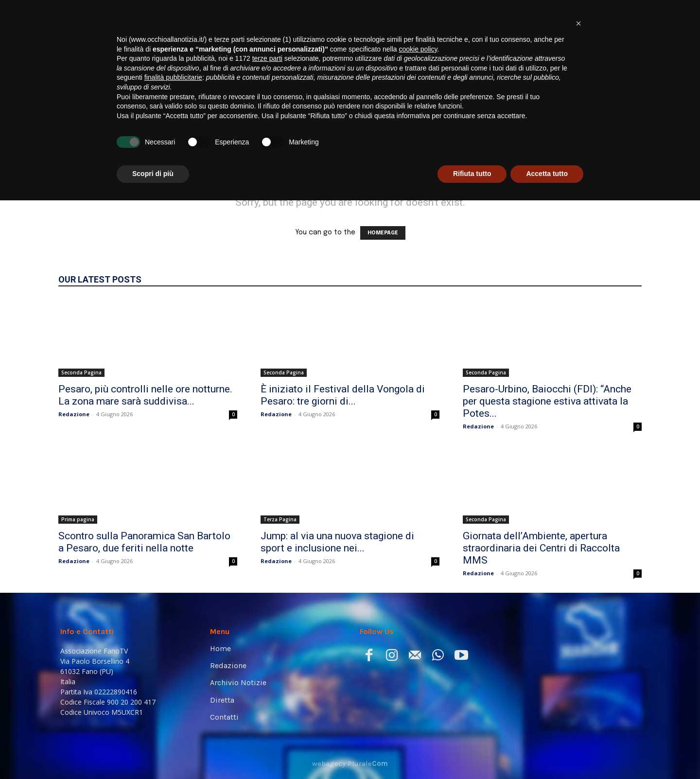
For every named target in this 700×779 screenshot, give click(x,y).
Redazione (74, 414)
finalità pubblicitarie (173, 656)
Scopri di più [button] (153, 752)
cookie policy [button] (418, 628)
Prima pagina (78, 519)
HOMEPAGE (383, 233)
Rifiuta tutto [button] (472, 752)
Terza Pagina (280, 519)
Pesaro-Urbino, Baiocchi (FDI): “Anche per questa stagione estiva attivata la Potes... (547, 401)
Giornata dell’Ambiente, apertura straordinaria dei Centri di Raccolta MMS (541, 548)
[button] (625, 137)
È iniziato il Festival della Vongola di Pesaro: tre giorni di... (343, 395)
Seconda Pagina (81, 372)
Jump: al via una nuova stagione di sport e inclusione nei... (337, 542)
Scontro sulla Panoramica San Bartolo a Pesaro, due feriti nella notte (144, 542)
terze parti (267, 637)
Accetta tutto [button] (547, 752)
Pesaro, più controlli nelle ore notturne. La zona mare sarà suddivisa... (145, 395)
